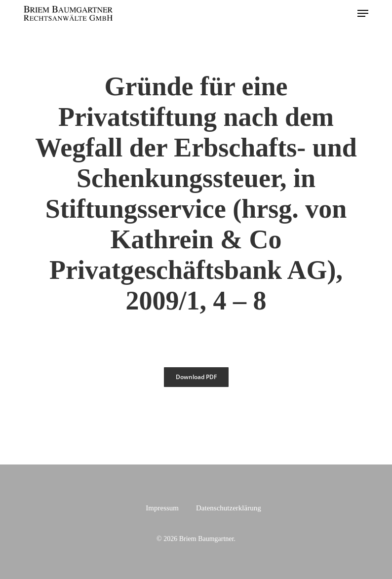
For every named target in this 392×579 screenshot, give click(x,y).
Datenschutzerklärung (229, 508)
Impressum (162, 508)
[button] (363, 13)
